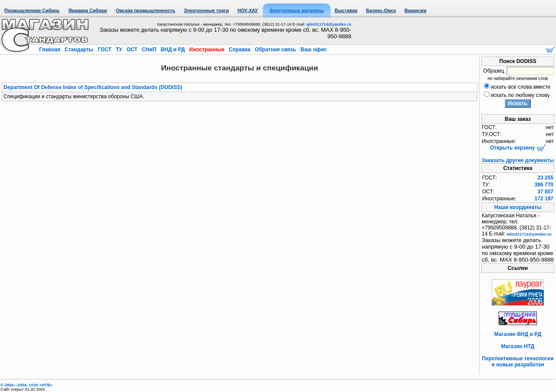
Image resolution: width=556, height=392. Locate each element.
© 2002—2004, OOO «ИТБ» (26, 385)
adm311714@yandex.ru (329, 24)
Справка (240, 50)
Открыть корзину (518, 148)
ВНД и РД (172, 50)
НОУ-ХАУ (248, 10)
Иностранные (207, 50)
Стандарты (79, 50)
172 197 (544, 199)
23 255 (545, 178)
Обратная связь (275, 50)
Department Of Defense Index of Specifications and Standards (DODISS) (93, 87)
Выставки (346, 10)
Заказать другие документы (518, 160)
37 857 (545, 192)
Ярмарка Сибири (88, 10)
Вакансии (415, 10)
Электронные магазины (297, 10)
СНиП (149, 50)
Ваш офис (313, 50)
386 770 (544, 185)
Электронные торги (206, 10)
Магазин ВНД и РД (518, 334)
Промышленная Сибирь (32, 10)
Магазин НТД (518, 346)
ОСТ (132, 50)
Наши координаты (518, 207)
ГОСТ (105, 50)
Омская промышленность (145, 10)
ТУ (119, 50)
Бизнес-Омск (381, 10)
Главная (50, 50)
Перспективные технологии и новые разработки (518, 362)
